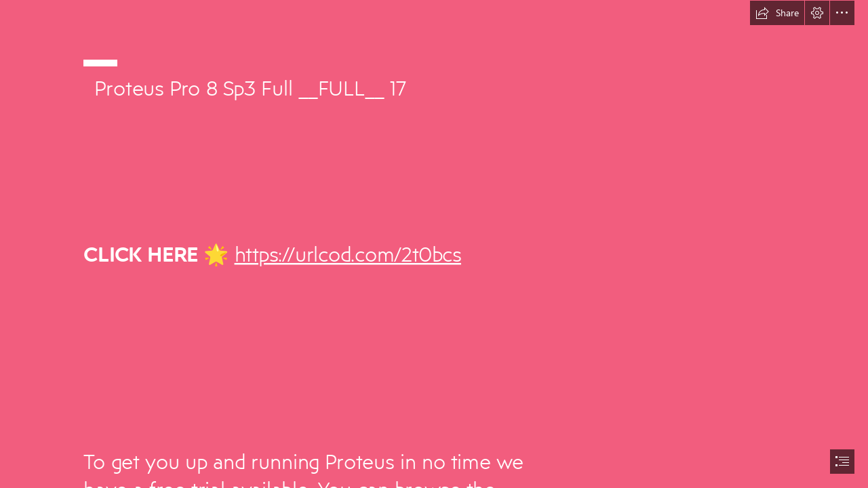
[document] (434, 244)
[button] (777, 13)
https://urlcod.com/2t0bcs (347, 253)
